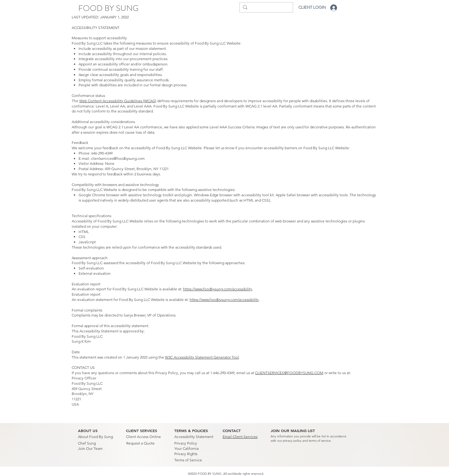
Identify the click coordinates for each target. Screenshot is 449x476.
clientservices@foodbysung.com (118, 158)
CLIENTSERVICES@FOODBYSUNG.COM (289, 373)
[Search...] (265, 8)
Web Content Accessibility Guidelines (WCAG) (118, 101)
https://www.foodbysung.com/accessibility (218, 289)
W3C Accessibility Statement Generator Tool (202, 357)
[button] (293, 431)
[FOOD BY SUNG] (108, 8)
